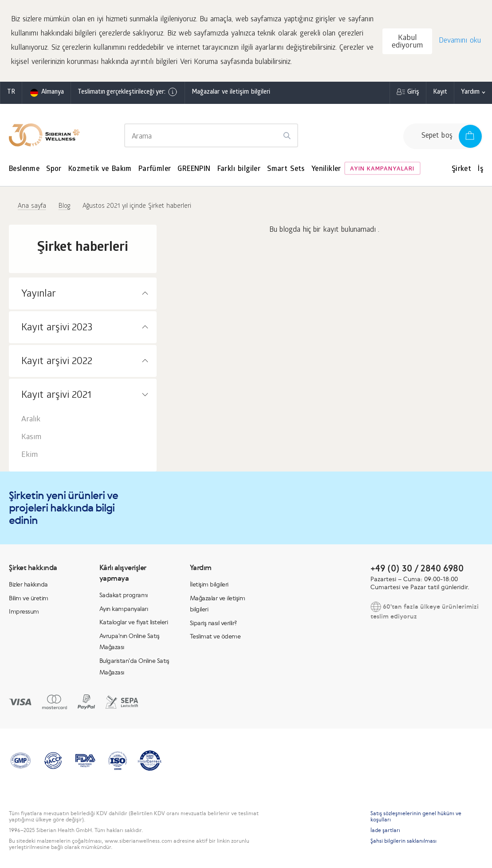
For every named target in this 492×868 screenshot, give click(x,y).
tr (11, 93)
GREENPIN (194, 169)
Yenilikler (326, 169)
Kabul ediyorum (407, 42)
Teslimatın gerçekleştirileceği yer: (128, 92)
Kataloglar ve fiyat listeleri (134, 622)
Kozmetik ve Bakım (100, 169)
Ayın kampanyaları (382, 169)
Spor (54, 169)
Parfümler (155, 169)
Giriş (413, 93)
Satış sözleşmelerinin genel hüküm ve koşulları (416, 816)
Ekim (30, 455)
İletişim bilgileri (209, 584)
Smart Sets (286, 169)
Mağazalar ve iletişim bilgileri (231, 93)
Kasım (31, 438)
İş (480, 169)
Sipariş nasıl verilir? (214, 623)
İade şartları (385, 830)
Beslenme (24, 169)
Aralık (31, 420)
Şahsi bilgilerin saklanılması (403, 841)
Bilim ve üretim (29, 598)
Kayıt (440, 93)
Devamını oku (460, 41)
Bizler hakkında (28, 584)
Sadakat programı (124, 595)
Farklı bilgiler (239, 169)
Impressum (24, 611)
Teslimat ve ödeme (215, 636)
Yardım (470, 93)
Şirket (461, 169)
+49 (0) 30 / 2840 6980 (417, 568)
